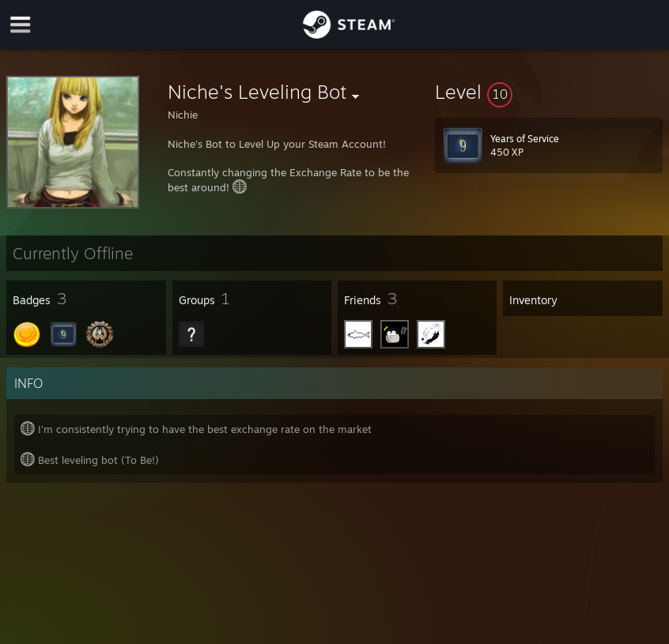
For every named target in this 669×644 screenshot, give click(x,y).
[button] (549, 92)
